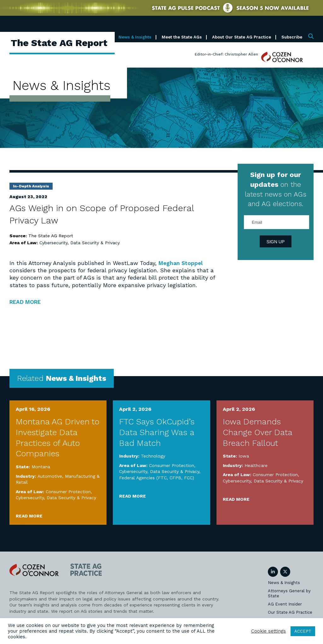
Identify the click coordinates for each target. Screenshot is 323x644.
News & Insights (135, 37)
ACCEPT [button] (303, 631)
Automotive (50, 476)
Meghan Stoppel (181, 263)
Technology (153, 456)
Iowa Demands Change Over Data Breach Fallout (257, 432)
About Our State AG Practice (242, 37)
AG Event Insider (285, 604)
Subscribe (292, 37)
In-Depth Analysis (31, 186)
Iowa (244, 456)
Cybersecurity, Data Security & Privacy (80, 243)
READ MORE (27, 302)
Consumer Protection (68, 492)
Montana (41, 467)
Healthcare (256, 465)
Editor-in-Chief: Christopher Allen (226, 54)
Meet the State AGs (182, 37)
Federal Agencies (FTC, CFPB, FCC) (157, 478)
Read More (29, 516)
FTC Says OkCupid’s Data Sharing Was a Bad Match (157, 432)
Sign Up (276, 242)
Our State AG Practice (290, 612)
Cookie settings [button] (268, 631)
